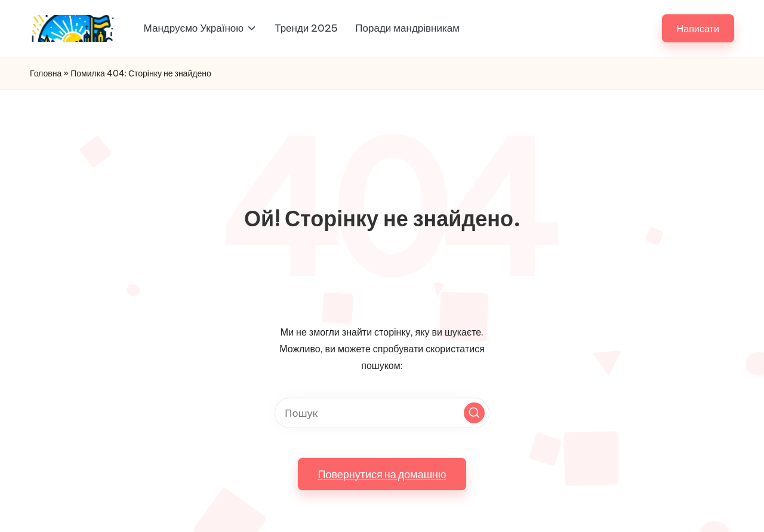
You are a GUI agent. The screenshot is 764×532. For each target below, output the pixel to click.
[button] (698, 28)
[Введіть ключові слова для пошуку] (382, 413)
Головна (46, 73)
